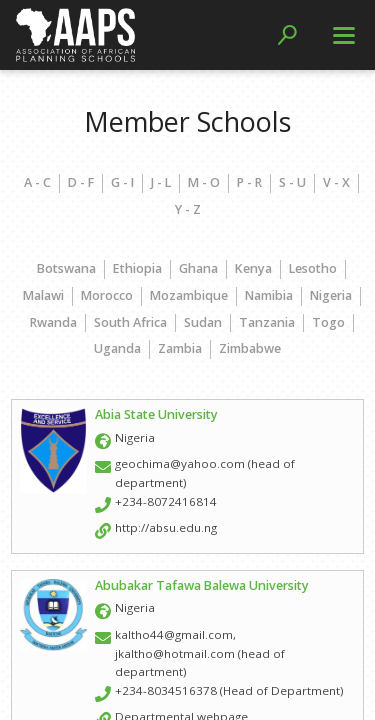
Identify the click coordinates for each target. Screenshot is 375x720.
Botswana (66, 268)
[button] (287, 35)
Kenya (253, 268)
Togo (328, 322)
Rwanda (53, 322)
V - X (336, 182)
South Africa (130, 322)
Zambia (180, 348)
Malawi (43, 295)
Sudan (203, 322)
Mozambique (189, 295)
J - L (161, 182)
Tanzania (267, 322)
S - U (292, 182)
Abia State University (156, 414)
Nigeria (331, 295)
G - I (122, 182)
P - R (249, 182)
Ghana (198, 268)
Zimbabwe (250, 348)
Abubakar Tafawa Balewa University (202, 585)
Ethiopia (137, 268)
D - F (81, 182)
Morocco (107, 295)
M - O (204, 182)
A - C (37, 182)
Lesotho (313, 268)
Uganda (117, 348)
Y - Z (188, 209)
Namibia (269, 295)
